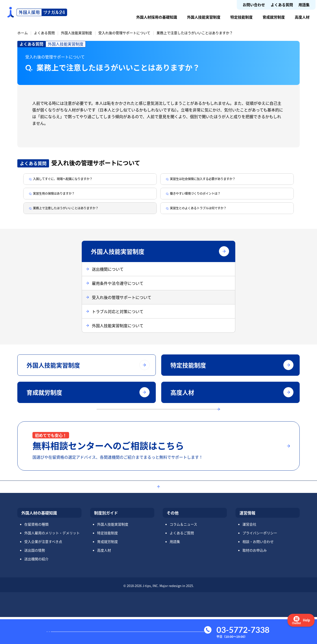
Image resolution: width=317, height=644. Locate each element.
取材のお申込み (255, 577)
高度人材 (302, 17)
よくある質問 (282, 5)
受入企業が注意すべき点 (43, 568)
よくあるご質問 (182, 560)
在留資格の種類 (36, 551)
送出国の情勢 (35, 577)
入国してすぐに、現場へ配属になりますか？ (75, 181)
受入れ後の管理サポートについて (124, 33)
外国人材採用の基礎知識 (157, 17)
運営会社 (249, 551)
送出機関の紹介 (36, 586)
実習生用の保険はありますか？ (63, 198)
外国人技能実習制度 (204, 17)
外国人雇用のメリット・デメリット (52, 560)
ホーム (23, 33)
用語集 (304, 5)
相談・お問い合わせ (258, 568)
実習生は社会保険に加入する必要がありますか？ (215, 181)
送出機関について (108, 278)
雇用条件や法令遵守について (118, 292)
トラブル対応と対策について (118, 321)
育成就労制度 (274, 17)
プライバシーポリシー (260, 560)
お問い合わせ (254, 5)
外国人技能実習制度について (118, 335)
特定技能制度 (241, 17)
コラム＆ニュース (183, 551)
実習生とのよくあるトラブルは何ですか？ (210, 216)
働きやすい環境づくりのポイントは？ (206, 198)
